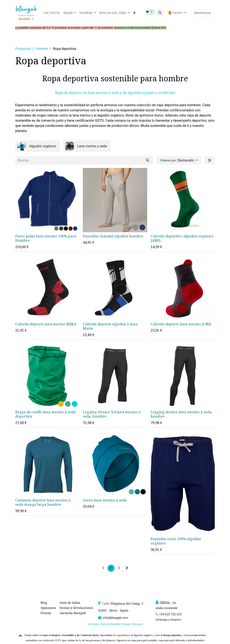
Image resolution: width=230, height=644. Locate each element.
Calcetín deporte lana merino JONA (181, 324)
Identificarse (202, 13)
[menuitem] (52, 13)
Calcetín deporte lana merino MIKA (46, 324)
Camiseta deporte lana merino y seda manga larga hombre (43, 502)
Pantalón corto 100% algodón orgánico (176, 541)
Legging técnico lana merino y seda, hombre (182, 414)
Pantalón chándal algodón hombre (113, 236)
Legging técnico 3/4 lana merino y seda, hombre (112, 414)
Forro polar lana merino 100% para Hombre (46, 238)
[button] (160, 13)
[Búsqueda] (148, 160)
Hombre (42, 49)
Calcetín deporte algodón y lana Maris (110, 326)
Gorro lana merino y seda (105, 500)
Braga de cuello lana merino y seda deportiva (45, 414)
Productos (23, 49)
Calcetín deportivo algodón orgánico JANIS (182, 238)
